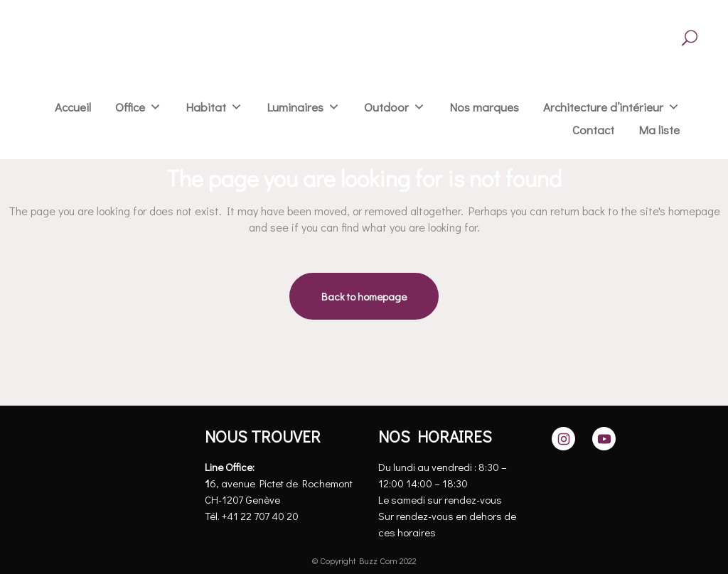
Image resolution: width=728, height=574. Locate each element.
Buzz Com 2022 (388, 561)
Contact (593, 130)
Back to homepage (364, 296)
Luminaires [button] (295, 107)
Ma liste (659, 130)
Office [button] (130, 107)
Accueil (73, 107)
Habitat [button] (206, 107)
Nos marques (484, 107)
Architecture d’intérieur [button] (603, 107)
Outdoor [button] (386, 107)
